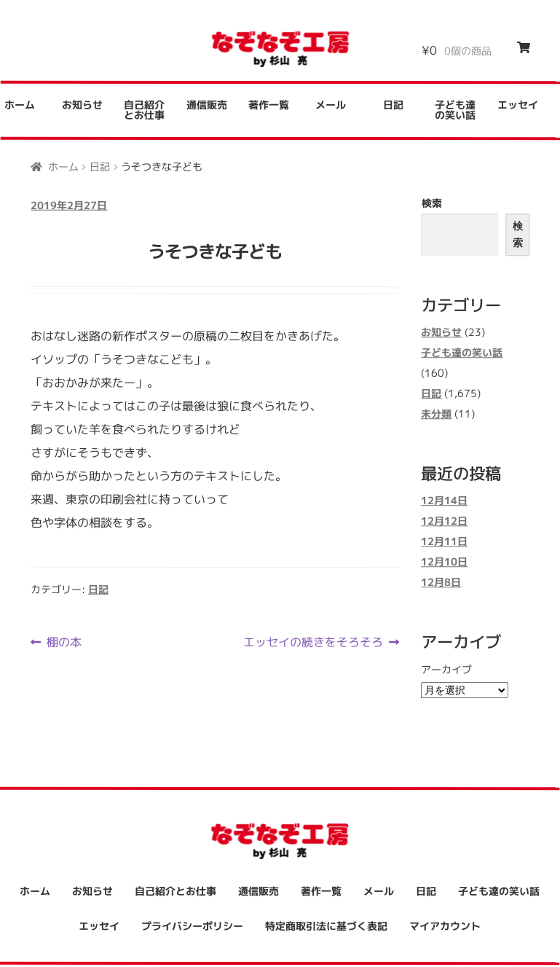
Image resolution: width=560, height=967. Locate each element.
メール (331, 105)
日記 (393, 105)
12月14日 (444, 501)
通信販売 (207, 105)
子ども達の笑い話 (455, 110)
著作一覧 (269, 105)
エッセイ (518, 105)
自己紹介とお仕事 (144, 110)
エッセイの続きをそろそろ (313, 642)
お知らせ (82, 105)
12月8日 (441, 583)
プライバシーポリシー (192, 926)
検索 (432, 203)
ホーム (63, 166)
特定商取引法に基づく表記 (326, 926)
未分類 (436, 414)
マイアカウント (445, 926)
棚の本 (64, 642)
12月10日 (444, 562)
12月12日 (444, 521)
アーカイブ (446, 669)
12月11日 (444, 542)
